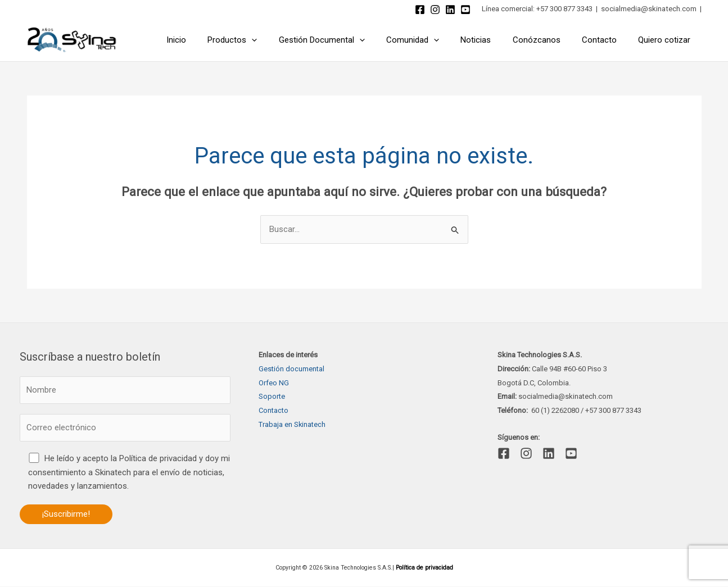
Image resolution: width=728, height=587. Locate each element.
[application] (282, 40)
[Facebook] (420, 10)
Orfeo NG (274, 383)
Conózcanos (548, 40)
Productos (263, 40)
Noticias (492, 40)
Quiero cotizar (667, 40)
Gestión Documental (348, 40)
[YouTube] (465, 10)
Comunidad (434, 40)
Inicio (212, 40)
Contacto (607, 40)
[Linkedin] (450, 10)
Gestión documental (291, 369)
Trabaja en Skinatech (292, 424)
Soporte (272, 396)
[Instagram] (435, 10)
